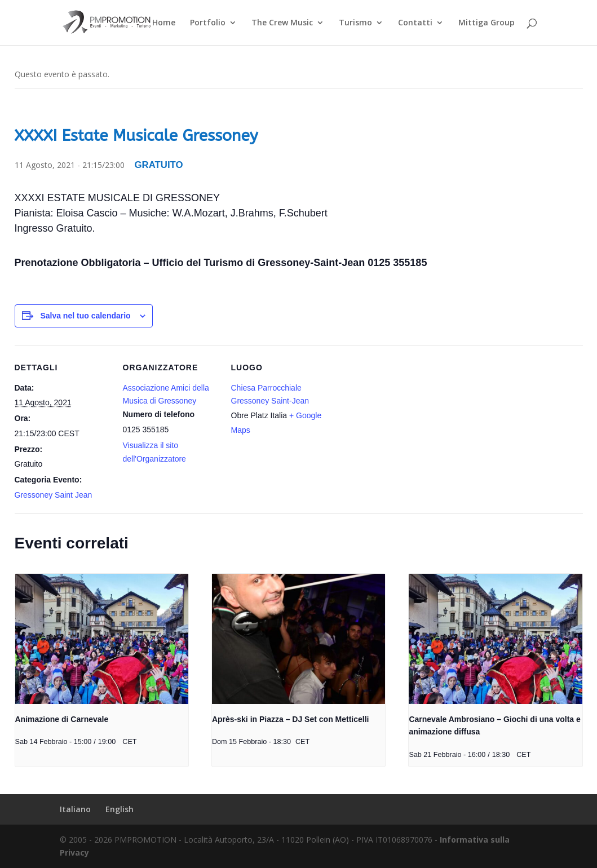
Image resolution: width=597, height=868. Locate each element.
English (120, 809)
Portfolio (208, 23)
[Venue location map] (399, 423)
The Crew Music (282, 23)
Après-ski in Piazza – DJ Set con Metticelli (291, 719)
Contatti (415, 23)
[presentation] (102, 639)
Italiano (75, 809)
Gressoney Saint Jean (54, 495)
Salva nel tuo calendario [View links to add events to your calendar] (85, 316)
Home (164, 23)
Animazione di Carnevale (62, 719)
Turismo (355, 23)
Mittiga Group (487, 23)
